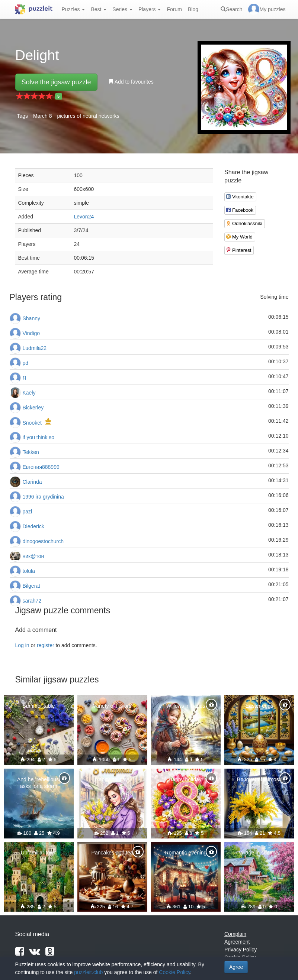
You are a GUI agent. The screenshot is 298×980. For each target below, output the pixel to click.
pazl (28, 512)
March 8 (43, 116)
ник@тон (33, 556)
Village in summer (259, 853)
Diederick (33, 526)
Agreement (237, 942)
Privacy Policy (241, 950)
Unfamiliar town (39, 853)
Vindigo (31, 333)
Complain (235, 934)
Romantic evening (186, 853)
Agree (236, 967)
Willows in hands (186, 706)
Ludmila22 (35, 348)
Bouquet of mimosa (259, 779)
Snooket (32, 423)
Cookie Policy (174, 972)
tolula (29, 571)
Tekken (31, 452)
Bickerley (33, 408)
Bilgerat (31, 586)
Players (150, 9)
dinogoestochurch (43, 541)
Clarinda (32, 482)
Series (122, 9)
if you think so (39, 437)
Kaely (29, 393)
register (46, 645)
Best (99, 9)
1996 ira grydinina (43, 497)
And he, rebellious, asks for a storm (39, 783)
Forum (174, 9)
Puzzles (73, 9)
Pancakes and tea (112, 853)
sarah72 (32, 601)
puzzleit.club (88, 972)
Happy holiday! (112, 779)
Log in (22, 645)
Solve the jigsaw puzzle (56, 82)
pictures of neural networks (88, 116)
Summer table (39, 706)
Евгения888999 (41, 467)
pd (26, 363)
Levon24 (84, 217)
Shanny (31, 318)
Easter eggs (259, 706)
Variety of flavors (112, 706)
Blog (193, 9)
